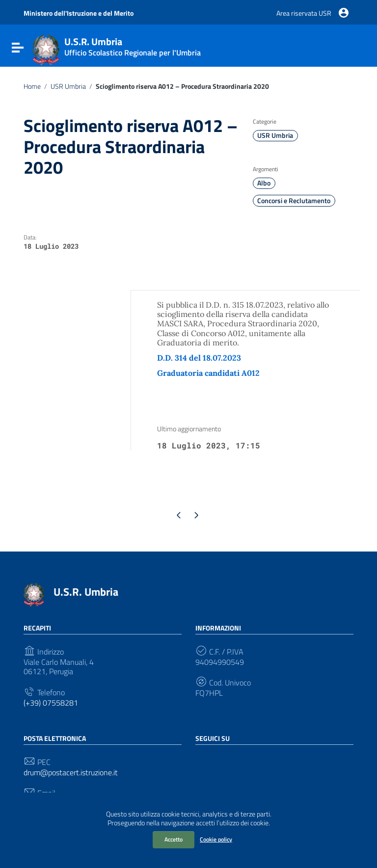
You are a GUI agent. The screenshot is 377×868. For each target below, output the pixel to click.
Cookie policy (216, 839)
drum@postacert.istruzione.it (71, 773)
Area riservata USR (304, 13)
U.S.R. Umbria (86, 592)
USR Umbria (68, 86)
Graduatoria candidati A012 (208, 373)
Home (32, 86)
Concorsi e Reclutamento (294, 201)
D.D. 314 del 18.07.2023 (199, 358)
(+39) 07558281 (51, 703)
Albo (264, 183)
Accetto (174, 839)
